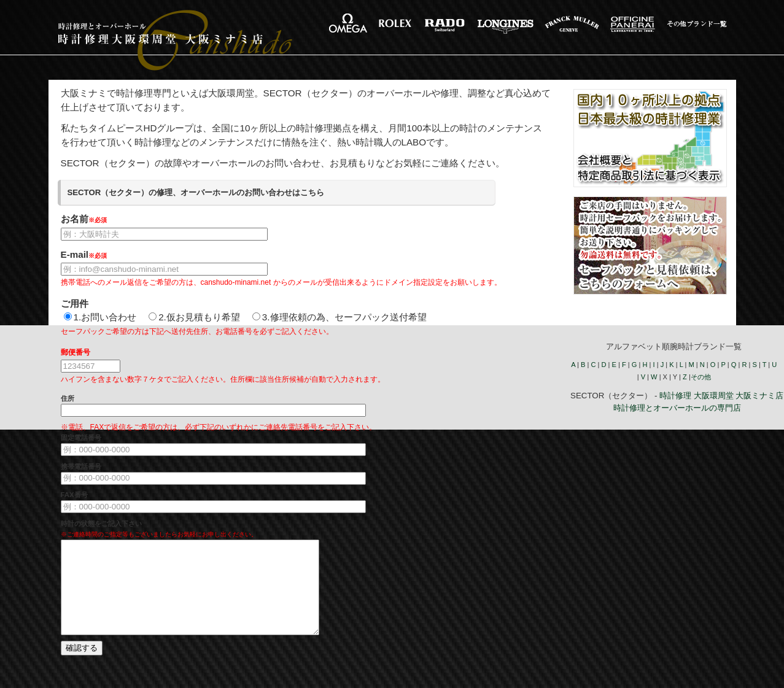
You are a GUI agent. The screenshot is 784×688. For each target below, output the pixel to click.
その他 (701, 377)
